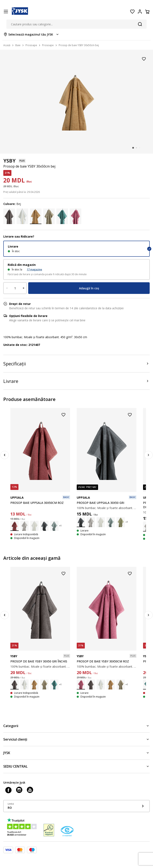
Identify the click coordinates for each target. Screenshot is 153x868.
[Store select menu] (31, 34)
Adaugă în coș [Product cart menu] (89, 288)
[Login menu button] (140, 12)
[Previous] (5, 455)
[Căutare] (140, 24)
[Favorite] (132, 12)
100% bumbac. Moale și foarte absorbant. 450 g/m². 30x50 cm (40, 666)
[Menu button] (6, 12)
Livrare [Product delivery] (11, 381)
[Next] (148, 455)
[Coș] (147, 12)
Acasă (7, 45)
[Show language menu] (76, 806)
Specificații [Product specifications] (15, 364)
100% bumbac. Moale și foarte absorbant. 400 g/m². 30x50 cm (107, 508)
